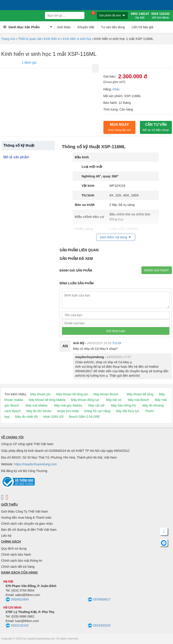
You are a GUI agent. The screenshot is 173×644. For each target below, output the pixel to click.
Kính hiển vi (52, 39)
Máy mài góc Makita (68, 405)
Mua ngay (119, 127)
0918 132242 (160, 16)
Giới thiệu (64, 27)
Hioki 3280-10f (53, 417)
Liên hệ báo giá (142, 27)
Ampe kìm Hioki (68, 411)
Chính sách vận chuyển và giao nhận (27, 524)
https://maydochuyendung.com (35, 464)
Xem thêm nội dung (113, 237)
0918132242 (17, 626)
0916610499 (17, 600)
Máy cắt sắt (96, 405)
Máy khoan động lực (85, 400)
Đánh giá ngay (157, 270)
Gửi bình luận (116, 331)
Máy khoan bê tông (140, 394)
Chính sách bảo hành (16, 555)
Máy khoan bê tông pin (72, 394)
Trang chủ (8, 39)
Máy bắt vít (114, 400)
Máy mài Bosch (139, 400)
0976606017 (99, 600)
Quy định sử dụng (14, 548)
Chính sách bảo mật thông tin (22, 561)
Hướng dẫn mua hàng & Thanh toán (26, 518)
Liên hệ (6, 536)
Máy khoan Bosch (106, 394)
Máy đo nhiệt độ (26, 417)
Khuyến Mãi (86, 27)
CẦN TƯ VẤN (156, 127)
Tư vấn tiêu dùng (113, 27)
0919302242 (99, 626)
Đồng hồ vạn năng (97, 411)
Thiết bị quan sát (30, 39)
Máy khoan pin (40, 394)
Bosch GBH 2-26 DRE (84, 417)
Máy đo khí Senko (39, 411)
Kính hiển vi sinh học (77, 39)
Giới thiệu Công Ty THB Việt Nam (25, 511)
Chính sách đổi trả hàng (18, 567)
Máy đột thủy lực (128, 411)
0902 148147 (140, 16)
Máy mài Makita (36, 405)
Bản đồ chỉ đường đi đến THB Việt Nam (29, 530)
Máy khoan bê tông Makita (47, 400)
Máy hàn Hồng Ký (123, 405)
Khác (116, 89)
